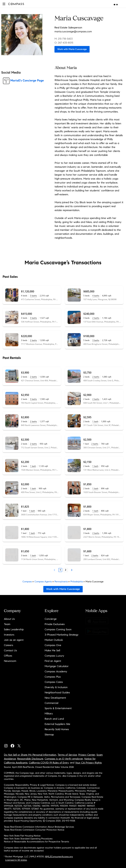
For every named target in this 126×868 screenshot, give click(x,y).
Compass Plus (53, 677)
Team (7, 624)
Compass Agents (43, 582)
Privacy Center (87, 755)
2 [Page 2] (66, 570)
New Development (55, 698)
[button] (4, 4)
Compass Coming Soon (58, 629)
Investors (9, 635)
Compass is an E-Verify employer (64, 759)
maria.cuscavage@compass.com (73, 31)
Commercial (51, 703)
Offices (8, 656)
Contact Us (10, 650)
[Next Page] (72, 570)
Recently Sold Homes (57, 729)
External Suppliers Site (57, 724)
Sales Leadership (14, 629)
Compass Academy (56, 671)
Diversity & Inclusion (56, 687)
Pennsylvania (61, 582)
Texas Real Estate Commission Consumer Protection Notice (34, 830)
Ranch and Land (54, 719)
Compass (27, 582)
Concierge (51, 619)
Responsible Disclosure (30, 759)
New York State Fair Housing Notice (22, 836)
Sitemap (49, 735)
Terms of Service (67, 755)
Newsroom (10, 661)
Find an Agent (53, 661)
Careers (9, 645)
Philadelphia (77, 582)
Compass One (53, 645)
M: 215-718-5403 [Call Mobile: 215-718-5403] (64, 39)
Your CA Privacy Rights (88, 763)
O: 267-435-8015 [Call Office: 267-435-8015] (64, 43)
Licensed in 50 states (16, 860)
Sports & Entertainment (58, 708)
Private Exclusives (55, 624)
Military (49, 714)
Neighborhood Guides (57, 692)
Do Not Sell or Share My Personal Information (30, 755)
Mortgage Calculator (57, 666)
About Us (9, 619)
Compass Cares (54, 682)
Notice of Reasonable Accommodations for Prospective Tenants (37, 842)
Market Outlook (54, 640)
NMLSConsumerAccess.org (59, 857)
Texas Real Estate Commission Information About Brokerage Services (39, 827)
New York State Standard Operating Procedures (28, 839)
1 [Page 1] (60, 570)
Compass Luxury (54, 656)
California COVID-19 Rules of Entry (49, 763)
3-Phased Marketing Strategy (62, 635)
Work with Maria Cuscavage (72, 49)
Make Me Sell (52, 650)
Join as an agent (14, 640)
